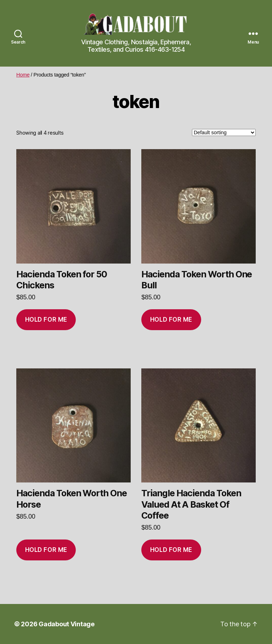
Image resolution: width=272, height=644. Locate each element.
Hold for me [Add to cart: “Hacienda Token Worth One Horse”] (46, 550)
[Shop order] (224, 132)
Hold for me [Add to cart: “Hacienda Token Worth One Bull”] (171, 320)
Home (23, 75)
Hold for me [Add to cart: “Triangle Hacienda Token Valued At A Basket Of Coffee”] (171, 550)
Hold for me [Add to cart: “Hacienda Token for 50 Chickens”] (46, 320)
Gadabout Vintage (67, 624)
